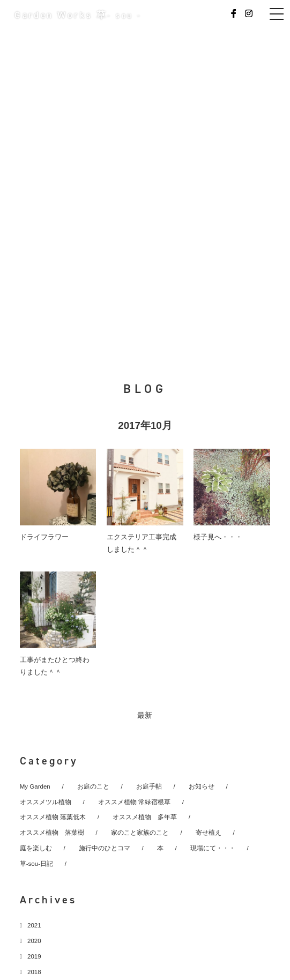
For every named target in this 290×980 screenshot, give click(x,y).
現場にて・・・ (213, 848)
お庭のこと (93, 786)
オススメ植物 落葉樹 (52, 833)
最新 (145, 715)
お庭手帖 (149, 786)
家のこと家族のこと (140, 833)
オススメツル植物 (46, 802)
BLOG (145, 389)
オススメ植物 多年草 (145, 817)
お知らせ (202, 786)
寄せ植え (209, 833)
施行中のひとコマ (105, 848)
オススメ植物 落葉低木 (53, 817)
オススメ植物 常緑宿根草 (134, 802)
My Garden (35, 786)
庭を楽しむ (36, 848)
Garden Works (78, 15)
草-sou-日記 (36, 864)
